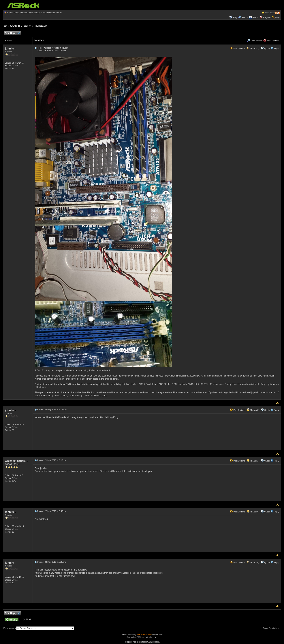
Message (39, 40)
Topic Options (271, 41)
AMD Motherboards (53, 13)
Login (278, 17)
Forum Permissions (272, 628)
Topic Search (255, 41)
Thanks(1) (253, 48)
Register (267, 17)
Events (254, 17)
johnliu (11, 48)
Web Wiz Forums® (144, 635)
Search (245, 17)
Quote (267, 48)
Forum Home (13, 13)
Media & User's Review (32, 13)
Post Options (237, 48)
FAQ (235, 17)
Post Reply (12, 33)
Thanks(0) (253, 410)
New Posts (270, 13)
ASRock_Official (17, 461)
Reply (276, 48)
